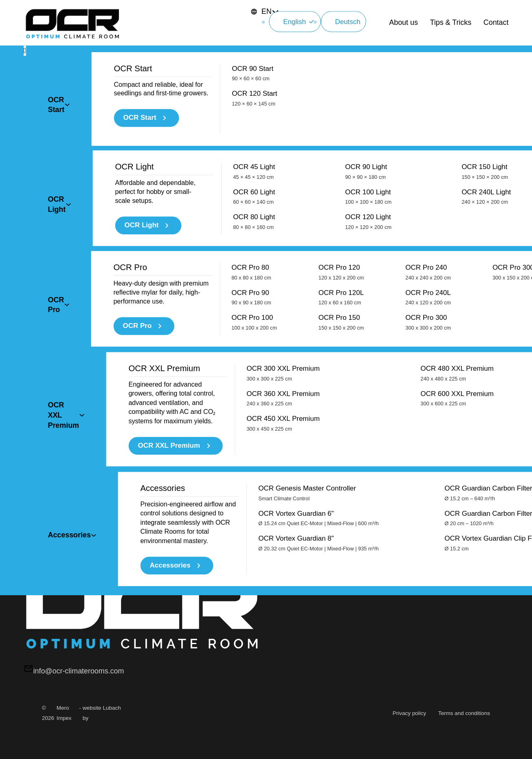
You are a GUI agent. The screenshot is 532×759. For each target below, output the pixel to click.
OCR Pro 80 (251, 164)
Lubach (112, 708)
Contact (496, 33)
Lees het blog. (65, 294)
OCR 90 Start (253, 97)
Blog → (54, 312)
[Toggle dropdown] (67, 94)
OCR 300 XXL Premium (283, 202)
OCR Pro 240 (428, 164)
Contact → (59, 249)
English (345, 22)
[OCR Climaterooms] (73, 34)
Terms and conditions (464, 713)
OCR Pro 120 (341, 164)
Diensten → (61, 374)
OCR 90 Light (366, 131)
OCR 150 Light (485, 131)
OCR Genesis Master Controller (307, 236)
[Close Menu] (25, 73)
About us (403, 33)
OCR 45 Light (254, 131)
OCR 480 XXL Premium (457, 202)
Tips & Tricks (451, 33)
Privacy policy (409, 713)
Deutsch (342, 43)
